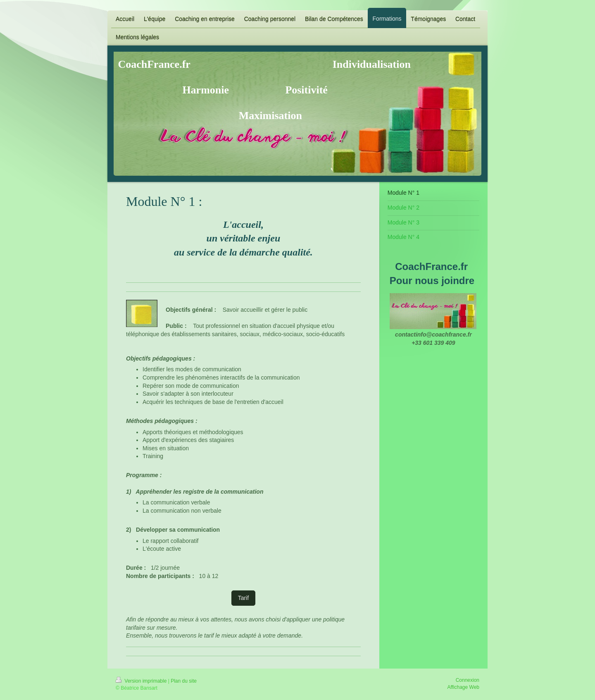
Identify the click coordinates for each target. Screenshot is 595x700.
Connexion (468, 680)
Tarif (243, 598)
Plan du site (184, 681)
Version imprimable (142, 681)
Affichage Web (463, 687)
